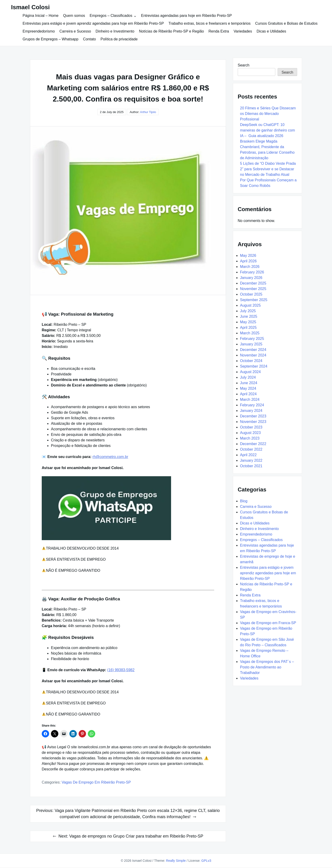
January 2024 (251, 411)
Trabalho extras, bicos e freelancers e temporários (210, 23)
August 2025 (250, 305)
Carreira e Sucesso (75, 31)
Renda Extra (219, 31)
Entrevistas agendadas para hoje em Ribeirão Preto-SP (187, 16)
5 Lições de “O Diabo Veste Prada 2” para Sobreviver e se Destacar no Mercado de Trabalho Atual (268, 169)
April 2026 (248, 261)
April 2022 (248, 455)
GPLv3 (206, 861)
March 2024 (250, 400)
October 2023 (251, 427)
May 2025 (248, 322)
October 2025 (251, 294)
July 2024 (248, 377)
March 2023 (250, 438)
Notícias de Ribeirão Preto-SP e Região (172, 31)
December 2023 (253, 416)
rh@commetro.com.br (110, 457)
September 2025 (254, 300)
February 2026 (252, 272)
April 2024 (248, 394)
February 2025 (252, 339)
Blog (244, 501)
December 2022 (253, 444)
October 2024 (251, 361)
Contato (89, 39)
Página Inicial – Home (41, 16)
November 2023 (253, 422)
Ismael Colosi (30, 7)
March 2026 (250, 267)
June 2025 (249, 316)
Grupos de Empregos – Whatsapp (50, 39)
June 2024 (249, 383)
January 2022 (251, 460)
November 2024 (253, 355)
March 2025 (250, 333)
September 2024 (254, 366)
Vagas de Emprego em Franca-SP (268, 623)
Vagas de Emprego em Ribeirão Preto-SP (96, 782)
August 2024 (250, 372)
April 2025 (248, 328)
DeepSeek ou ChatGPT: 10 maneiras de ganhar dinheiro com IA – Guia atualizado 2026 (267, 130)
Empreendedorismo (39, 31)
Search (244, 65)
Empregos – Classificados (111, 16)
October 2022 (251, 449)
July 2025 (248, 311)
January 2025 (251, 344)
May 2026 (248, 256)
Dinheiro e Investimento (115, 31)
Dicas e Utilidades (271, 31)
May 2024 (248, 388)
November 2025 (253, 289)
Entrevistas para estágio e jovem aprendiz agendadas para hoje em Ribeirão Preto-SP (93, 23)
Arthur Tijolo (148, 112)
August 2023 (250, 433)
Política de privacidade (119, 39)
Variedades (243, 31)
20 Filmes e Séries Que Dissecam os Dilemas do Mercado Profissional (268, 114)
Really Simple (176, 861)
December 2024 (253, 350)
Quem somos (74, 16)
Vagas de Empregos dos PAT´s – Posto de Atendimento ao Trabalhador (267, 667)
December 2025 (253, 283)
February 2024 (252, 405)
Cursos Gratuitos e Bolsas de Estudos (286, 23)
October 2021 (251, 466)
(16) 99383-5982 (121, 670)
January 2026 (251, 278)
